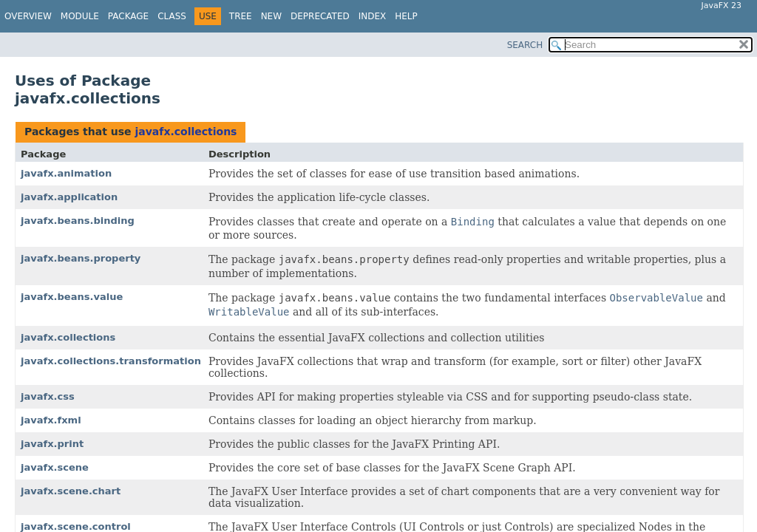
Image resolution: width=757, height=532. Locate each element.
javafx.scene (55, 467)
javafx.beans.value (72, 297)
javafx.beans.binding (78, 221)
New (271, 16)
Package (128, 16)
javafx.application (69, 197)
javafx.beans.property (81, 258)
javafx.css (48, 396)
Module (80, 16)
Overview (28, 16)
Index (373, 16)
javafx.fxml (51, 420)
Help (406, 16)
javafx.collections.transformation (111, 361)
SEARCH (525, 45)
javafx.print (52, 444)
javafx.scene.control (76, 526)
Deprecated (320, 16)
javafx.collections (186, 132)
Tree (241, 16)
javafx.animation (66, 173)
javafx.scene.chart (71, 491)
